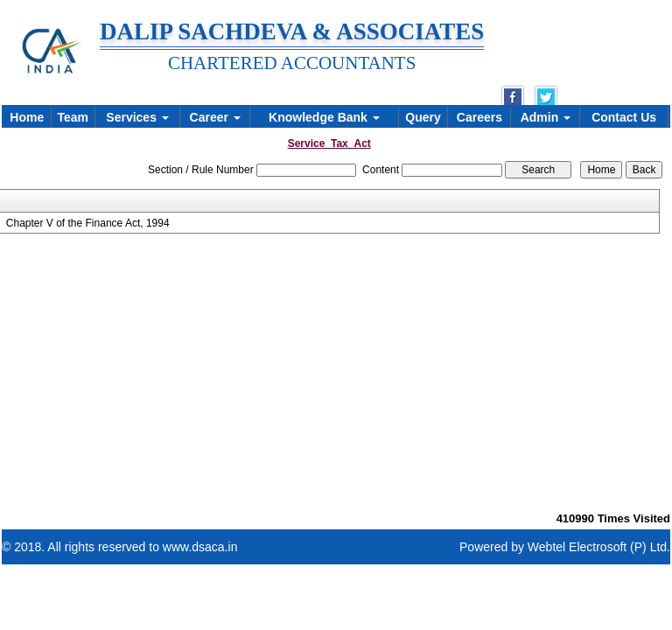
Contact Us (624, 117)
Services (137, 117)
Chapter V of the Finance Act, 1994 (88, 223)
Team (73, 117)
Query (423, 117)
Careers (479, 117)
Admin (546, 117)
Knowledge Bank (324, 117)
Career (215, 117)
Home (27, 117)
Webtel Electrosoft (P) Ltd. (599, 547)
